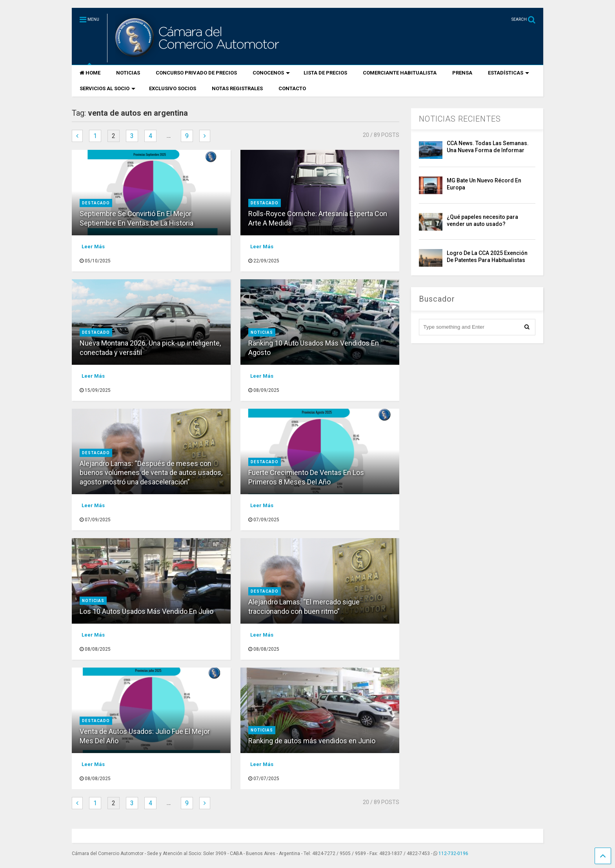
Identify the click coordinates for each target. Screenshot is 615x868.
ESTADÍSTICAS (509, 73)
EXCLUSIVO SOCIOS (173, 88)
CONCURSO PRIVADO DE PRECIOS (196, 73)
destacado (96, 203)
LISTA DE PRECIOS (325, 73)
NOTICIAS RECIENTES (460, 119)
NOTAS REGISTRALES (237, 88)
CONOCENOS (271, 73)
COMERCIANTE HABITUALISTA (400, 73)
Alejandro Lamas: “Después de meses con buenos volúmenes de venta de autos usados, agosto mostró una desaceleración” (151, 473)
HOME (90, 73)
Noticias (262, 332)
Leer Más (93, 247)
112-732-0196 (453, 853)
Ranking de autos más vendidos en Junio (312, 741)
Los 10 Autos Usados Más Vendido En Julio (146, 611)
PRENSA (462, 73)
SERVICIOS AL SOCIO (107, 88)
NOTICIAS (128, 73)
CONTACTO (292, 88)
